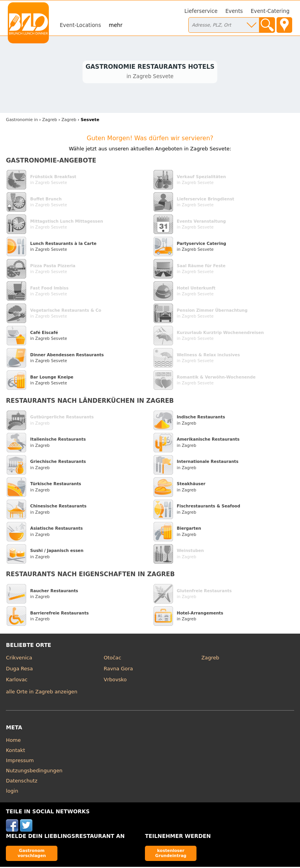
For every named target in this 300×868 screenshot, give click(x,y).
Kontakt (15, 751)
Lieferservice (201, 11)
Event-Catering (270, 11)
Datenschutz (21, 782)
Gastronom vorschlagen (32, 854)
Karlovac (17, 680)
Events (234, 11)
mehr (116, 25)
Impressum (20, 762)
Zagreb (211, 659)
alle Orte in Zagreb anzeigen (42, 692)
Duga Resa (19, 670)
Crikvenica (19, 659)
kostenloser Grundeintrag (171, 854)
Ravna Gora (118, 670)
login (12, 792)
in (22, 121)
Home (13, 741)
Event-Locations (80, 25)
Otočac (112, 659)
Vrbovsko (115, 680)
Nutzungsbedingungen (34, 772)
